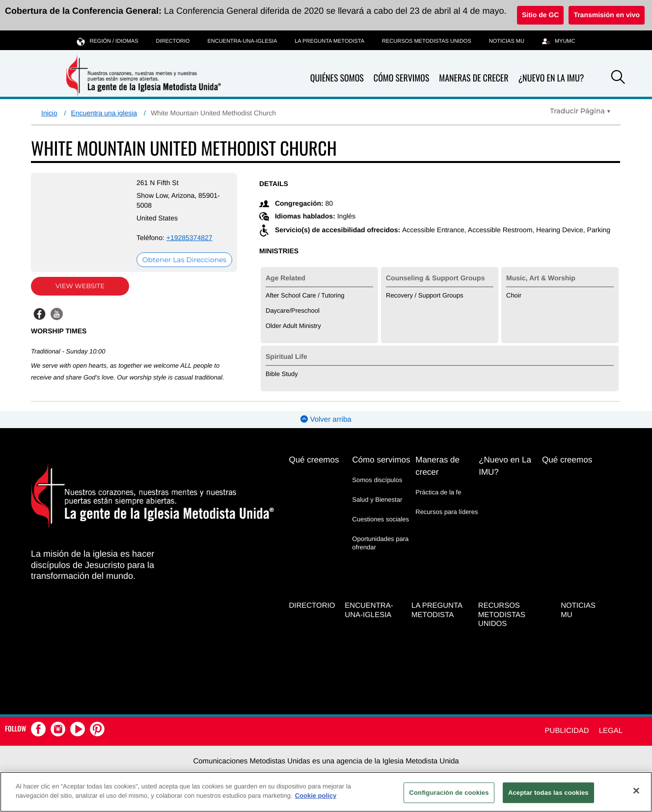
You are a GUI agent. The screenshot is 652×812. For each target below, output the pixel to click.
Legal (611, 731)
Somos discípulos (377, 480)
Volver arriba (326, 420)
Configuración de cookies (449, 793)
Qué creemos (314, 460)
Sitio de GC (540, 15)
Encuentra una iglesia (104, 113)
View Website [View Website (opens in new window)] (80, 286)
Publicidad (567, 731)
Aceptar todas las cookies (548, 793)
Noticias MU (507, 41)
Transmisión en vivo (607, 15)
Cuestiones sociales (380, 519)
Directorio (173, 41)
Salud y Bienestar (377, 500)
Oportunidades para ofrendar (380, 543)
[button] (618, 79)
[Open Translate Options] (580, 111)
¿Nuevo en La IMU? (551, 78)
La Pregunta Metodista (329, 41)
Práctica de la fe (438, 492)
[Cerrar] (636, 790)
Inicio (49, 113)
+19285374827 (190, 238)
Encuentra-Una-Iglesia (242, 41)
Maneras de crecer (474, 78)
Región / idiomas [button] (108, 41)
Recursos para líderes (447, 512)
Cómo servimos (401, 78)
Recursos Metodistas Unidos (427, 41)
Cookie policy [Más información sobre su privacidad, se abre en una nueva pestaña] (316, 796)
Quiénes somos (337, 78)
